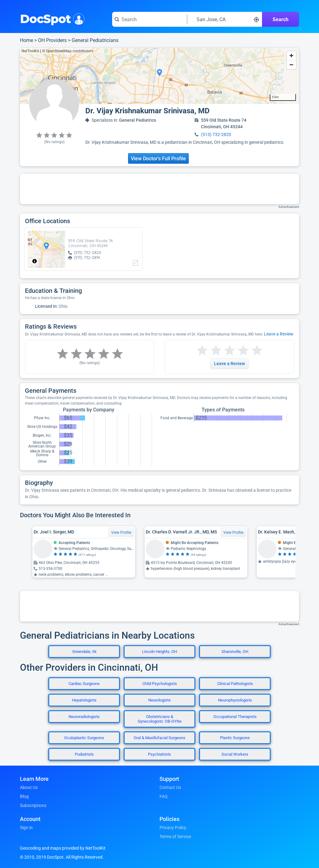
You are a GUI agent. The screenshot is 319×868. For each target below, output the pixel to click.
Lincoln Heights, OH (159, 652)
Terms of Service (175, 837)
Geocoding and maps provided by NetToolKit (63, 848)
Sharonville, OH (235, 652)
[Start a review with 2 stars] (209, 351)
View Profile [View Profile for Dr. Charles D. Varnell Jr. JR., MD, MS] (233, 533)
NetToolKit (30, 51)
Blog (24, 796)
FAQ (164, 796)
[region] (159, 76)
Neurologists (159, 700)
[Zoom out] (291, 65)
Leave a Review (279, 334)
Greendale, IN (84, 652)
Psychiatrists (159, 754)
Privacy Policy (173, 828)
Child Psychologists (160, 684)
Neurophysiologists (235, 700)
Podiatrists (84, 754)
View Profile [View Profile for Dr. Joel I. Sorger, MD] (121, 533)
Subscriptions (33, 805)
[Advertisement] (159, 189)
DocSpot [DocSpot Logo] (51, 18)
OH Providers (52, 40)
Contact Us (170, 787)
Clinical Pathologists (235, 684)
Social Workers (235, 754)
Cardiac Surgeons (84, 684)
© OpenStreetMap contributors (68, 51)
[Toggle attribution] (35, 261)
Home (26, 40)
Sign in (26, 828)
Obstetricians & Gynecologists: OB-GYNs (160, 719)
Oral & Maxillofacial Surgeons (159, 738)
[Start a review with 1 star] (202, 351)
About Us (29, 787)
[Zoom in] (291, 56)
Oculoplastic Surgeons (84, 738)
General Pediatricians (95, 40)
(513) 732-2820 (216, 134)
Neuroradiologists (84, 717)
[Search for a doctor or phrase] (150, 19)
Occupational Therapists (235, 717)
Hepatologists (84, 700)
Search (281, 19)
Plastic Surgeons (235, 738)
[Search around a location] (225, 19)
